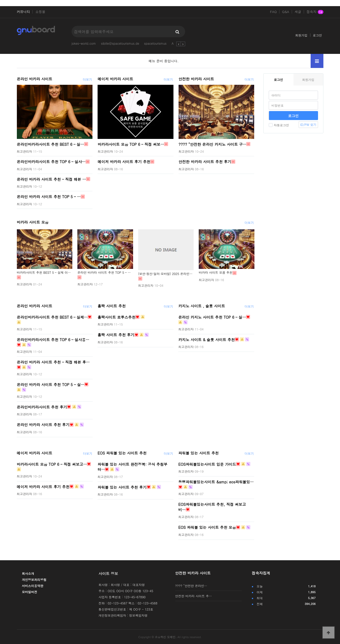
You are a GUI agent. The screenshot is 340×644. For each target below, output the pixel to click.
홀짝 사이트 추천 (112, 306)
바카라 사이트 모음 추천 (216, 272)
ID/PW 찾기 (308, 124)
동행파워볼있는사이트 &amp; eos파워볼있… (216, 482)
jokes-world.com (84, 43)
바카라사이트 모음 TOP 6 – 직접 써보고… (52, 464)
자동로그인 (279, 125)
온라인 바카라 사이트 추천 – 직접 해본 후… (53, 362)
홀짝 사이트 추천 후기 (116, 335)
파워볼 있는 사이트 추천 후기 (122, 487)
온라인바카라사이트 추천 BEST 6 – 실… (50, 144)
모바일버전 (30, 592)
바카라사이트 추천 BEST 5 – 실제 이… (44, 272)
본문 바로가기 (0, 0)
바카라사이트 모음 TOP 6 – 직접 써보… (131, 144)
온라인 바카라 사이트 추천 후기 (43, 425)
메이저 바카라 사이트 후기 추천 (124, 162)
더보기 (87, 79)
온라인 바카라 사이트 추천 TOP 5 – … (49, 197)
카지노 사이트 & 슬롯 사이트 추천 (207, 339)
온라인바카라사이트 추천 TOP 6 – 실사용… (53, 339)
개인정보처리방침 (34, 580)
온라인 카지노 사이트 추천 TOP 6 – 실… (212, 317)
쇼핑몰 (40, 12)
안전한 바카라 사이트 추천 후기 (205, 162)
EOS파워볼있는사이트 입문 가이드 (207, 464)
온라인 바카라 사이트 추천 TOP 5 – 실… (51, 384)
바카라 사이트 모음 (33, 222)
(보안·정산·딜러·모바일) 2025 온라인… (165, 274)
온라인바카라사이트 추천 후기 (42, 407)
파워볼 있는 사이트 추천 (198, 453)
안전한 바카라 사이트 (196, 79)
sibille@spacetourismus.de (120, 43)
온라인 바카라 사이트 (35, 79)
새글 (298, 12)
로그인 (318, 35)
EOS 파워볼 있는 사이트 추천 (122, 453)
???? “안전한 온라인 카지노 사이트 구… (213, 144)
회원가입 (301, 35)
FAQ (273, 12)
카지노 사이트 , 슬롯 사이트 (202, 306)
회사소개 (28, 573)
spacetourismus (155, 43)
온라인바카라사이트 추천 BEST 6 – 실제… (52, 317)
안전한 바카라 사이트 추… (194, 596)
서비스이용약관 (33, 586)
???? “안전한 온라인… (191, 586)
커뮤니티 (24, 12)
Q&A (286, 12)
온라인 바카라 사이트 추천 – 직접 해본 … (51, 179)
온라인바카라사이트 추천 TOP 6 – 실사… (51, 162)
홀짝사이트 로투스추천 (117, 317)
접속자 (315, 12)
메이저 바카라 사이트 (115, 79)
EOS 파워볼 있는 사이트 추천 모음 (207, 527)
